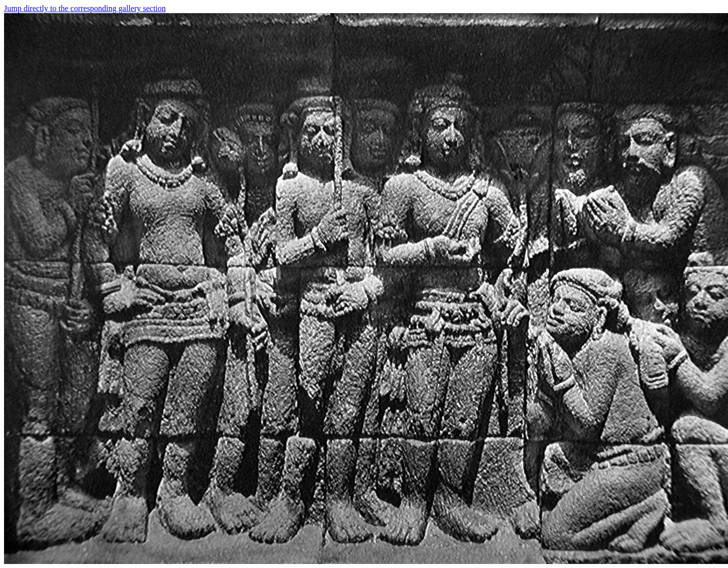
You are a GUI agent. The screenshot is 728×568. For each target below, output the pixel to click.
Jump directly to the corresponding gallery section (85, 8)
